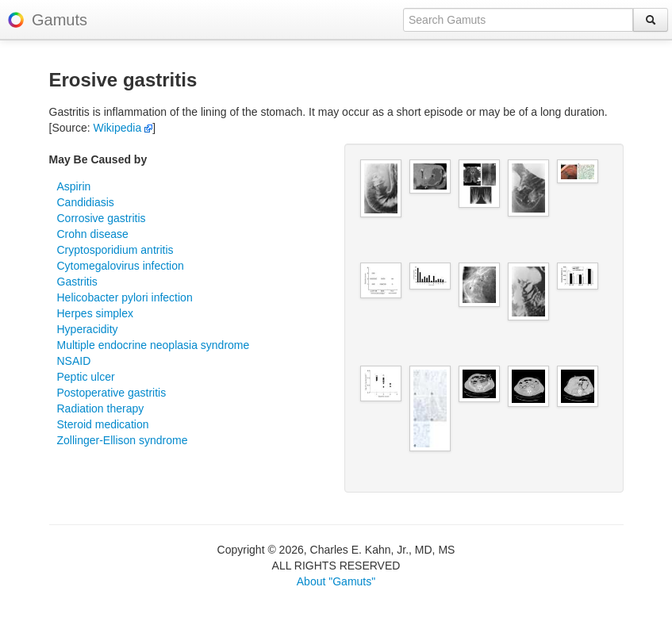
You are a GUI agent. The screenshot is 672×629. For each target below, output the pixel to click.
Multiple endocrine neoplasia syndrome (154, 345)
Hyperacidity (88, 329)
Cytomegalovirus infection (121, 266)
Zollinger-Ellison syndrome (123, 440)
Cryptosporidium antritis (115, 250)
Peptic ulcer (86, 377)
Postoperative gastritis (112, 393)
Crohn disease (93, 234)
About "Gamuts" (336, 581)
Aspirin (74, 186)
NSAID (74, 361)
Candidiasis (86, 202)
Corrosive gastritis (102, 218)
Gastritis (77, 282)
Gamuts (60, 20)
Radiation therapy (101, 408)
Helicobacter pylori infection (125, 297)
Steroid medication (103, 424)
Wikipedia (123, 128)
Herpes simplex (95, 313)
